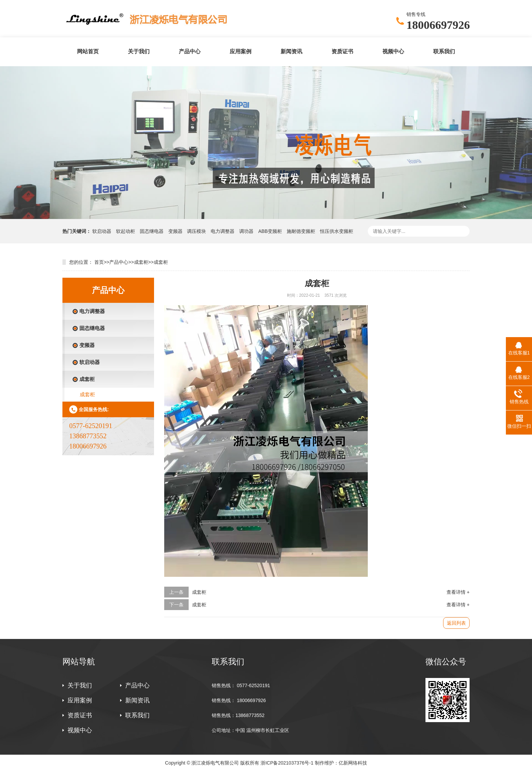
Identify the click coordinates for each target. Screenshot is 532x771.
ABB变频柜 (271, 231)
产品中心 (190, 51)
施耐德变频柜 (302, 231)
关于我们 (139, 51)
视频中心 (393, 51)
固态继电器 (152, 231)
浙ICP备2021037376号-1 (287, 763)
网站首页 (88, 51)
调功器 (246, 231)
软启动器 (102, 231)
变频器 (175, 231)
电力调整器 (223, 231)
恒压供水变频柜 (337, 231)
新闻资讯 (291, 51)
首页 (99, 262)
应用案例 (241, 51)
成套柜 (141, 262)
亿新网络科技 (353, 763)
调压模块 (196, 231)
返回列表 (456, 623)
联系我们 (444, 51)
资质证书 (342, 51)
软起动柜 (126, 231)
